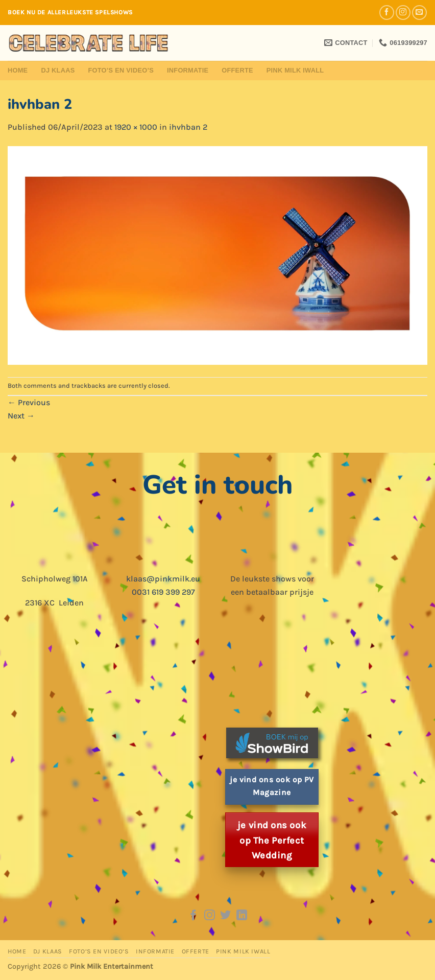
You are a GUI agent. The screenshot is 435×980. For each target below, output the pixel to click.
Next (21, 416)
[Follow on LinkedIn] (242, 916)
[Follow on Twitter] (225, 916)
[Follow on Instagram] (403, 13)
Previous (29, 402)
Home (18, 70)
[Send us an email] (419, 13)
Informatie (188, 70)
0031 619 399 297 (163, 592)
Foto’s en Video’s (121, 70)
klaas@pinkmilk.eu (163, 579)
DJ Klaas (58, 70)
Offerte (237, 70)
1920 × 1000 (136, 127)
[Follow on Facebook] (387, 13)
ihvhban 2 (188, 127)
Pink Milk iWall (295, 70)
